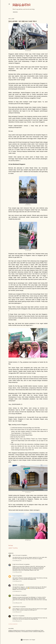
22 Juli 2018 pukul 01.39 (17, 603)
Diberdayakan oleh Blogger (28, 640)
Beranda (15, 12)
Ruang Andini (22, 5)
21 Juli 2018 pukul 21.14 (17, 591)
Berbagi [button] (11, 545)
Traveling (15, 548)
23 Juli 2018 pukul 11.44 (17, 621)
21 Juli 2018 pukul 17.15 (17, 561)
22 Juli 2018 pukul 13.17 (17, 612)
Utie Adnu (15, 585)
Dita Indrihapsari (16, 595)
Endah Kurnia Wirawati (18, 564)
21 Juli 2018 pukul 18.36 (17, 572)
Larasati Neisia (16, 607)
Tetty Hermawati (17, 555)
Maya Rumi (15, 616)
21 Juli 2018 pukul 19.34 (17, 581)
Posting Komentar (13, 624)
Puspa (14, 576)
